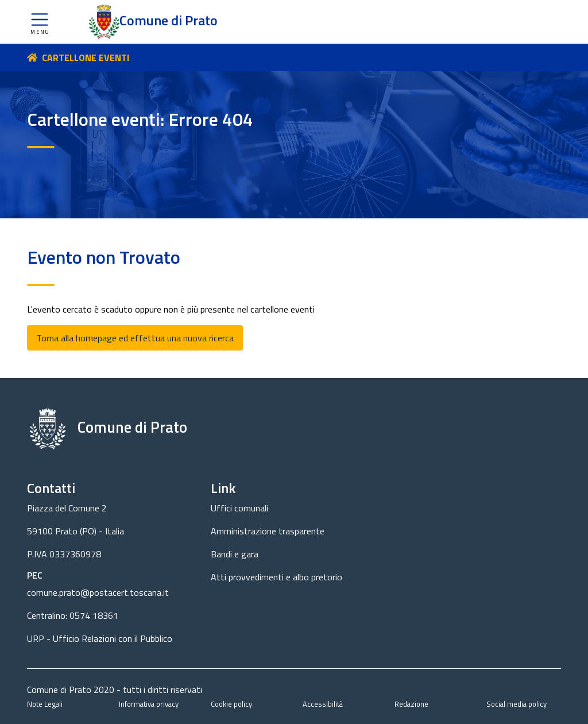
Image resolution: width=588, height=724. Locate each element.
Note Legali (45, 704)
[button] (40, 22)
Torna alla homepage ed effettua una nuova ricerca (135, 338)
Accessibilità (323, 704)
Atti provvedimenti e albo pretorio (276, 577)
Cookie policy (231, 704)
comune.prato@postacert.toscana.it (98, 592)
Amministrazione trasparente (268, 531)
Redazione (411, 704)
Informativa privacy (149, 704)
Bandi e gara (235, 554)
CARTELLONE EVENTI (86, 57)
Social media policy (517, 704)
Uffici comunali (239, 508)
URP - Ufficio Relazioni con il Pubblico (100, 638)
